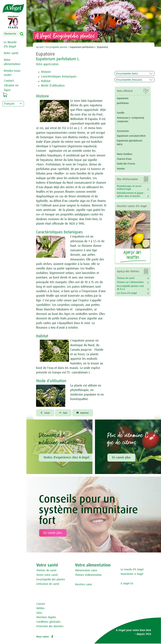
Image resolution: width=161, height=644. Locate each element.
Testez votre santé (47, 576)
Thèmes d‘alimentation (88, 576)
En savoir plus (121, 458)
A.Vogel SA (127, 584)
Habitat (46, 81)
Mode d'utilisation (53, 86)
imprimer (85, 413)
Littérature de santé (48, 585)
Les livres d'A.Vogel (127, 293)
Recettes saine (84, 585)
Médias (40, 609)
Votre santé (11, 53)
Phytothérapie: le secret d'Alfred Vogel (129, 188)
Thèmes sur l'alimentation (130, 282)
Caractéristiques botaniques (59, 77)
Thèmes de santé (126, 278)
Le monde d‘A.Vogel (132, 570)
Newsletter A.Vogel (132, 575)
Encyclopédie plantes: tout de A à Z (130, 288)
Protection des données (50, 627)
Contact (41, 604)
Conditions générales (48, 622)
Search (24, 34)
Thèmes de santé (46, 571)
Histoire (46, 72)
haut (65, 413)
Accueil (40, 47)
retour (46, 413)
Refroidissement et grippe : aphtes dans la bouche (131, 195)
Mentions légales (46, 618)
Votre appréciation (49, 64)
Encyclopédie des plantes (51, 580)
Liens (39, 613)
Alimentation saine (86, 571)
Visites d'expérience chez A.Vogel (66, 458)
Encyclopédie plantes (57, 47)
